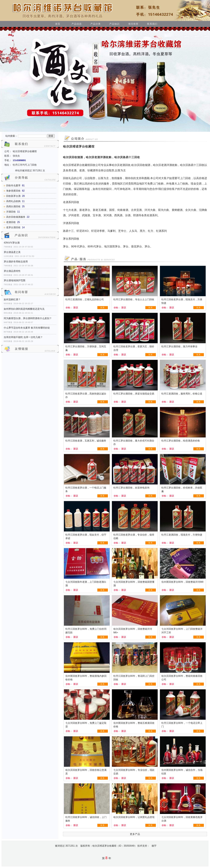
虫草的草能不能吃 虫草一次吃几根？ (23, 337)
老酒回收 (11, 222)
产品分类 (96, 24)
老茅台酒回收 (13, 227)
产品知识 (114, 24)
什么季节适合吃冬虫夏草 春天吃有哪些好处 (27, 328)
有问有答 (133, 24)
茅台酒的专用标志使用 (16, 262)
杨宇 (154, 846)
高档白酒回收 (13, 206)
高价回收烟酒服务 (16, 217)
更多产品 (135, 834)
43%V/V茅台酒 (12, 243)
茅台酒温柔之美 (12, 252)
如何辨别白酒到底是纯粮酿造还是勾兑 (24, 309)
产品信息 (77, 24)
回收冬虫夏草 (13, 185)
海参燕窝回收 (13, 191)
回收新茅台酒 (13, 196)
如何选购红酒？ (12, 299)
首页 (58, 24)
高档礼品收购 (13, 201)
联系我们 (152, 24)
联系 (103, 308)
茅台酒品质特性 (12, 271)
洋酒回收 (11, 212)
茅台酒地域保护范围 (15, 280)
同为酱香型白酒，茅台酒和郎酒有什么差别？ (28, 318)
